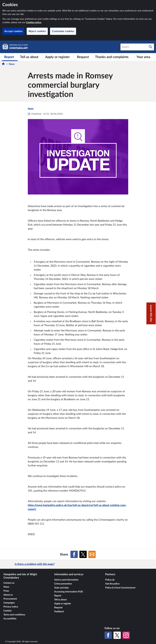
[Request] (84, 57)
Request (58, 608)
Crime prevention (63, 584)
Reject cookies (37, 31)
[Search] (151, 47)
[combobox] (137, 47)
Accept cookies (13, 31)
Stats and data (61, 588)
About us (8, 595)
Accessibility (10, 619)
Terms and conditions (14, 615)
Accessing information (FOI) (69, 592)
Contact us (9, 583)
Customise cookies (63, 31)
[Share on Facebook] (74, 554)
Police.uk (110, 580)
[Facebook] (108, 635)
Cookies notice (34, 22)
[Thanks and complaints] (113, 57)
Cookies (8, 611)
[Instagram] (126, 635)
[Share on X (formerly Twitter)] (83, 554)
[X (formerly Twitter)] (117, 635)
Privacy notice (11, 607)
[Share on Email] (92, 554)
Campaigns (9, 603)
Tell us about (60, 600)
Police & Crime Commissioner (120, 588)
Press (6, 591)
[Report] (10, 57)
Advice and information (66, 580)
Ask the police (112, 584)
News (12, 64)
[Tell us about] (30, 57)
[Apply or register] (59, 57)
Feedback (59, 612)
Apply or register (63, 604)
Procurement (10, 599)
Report (58, 596)
